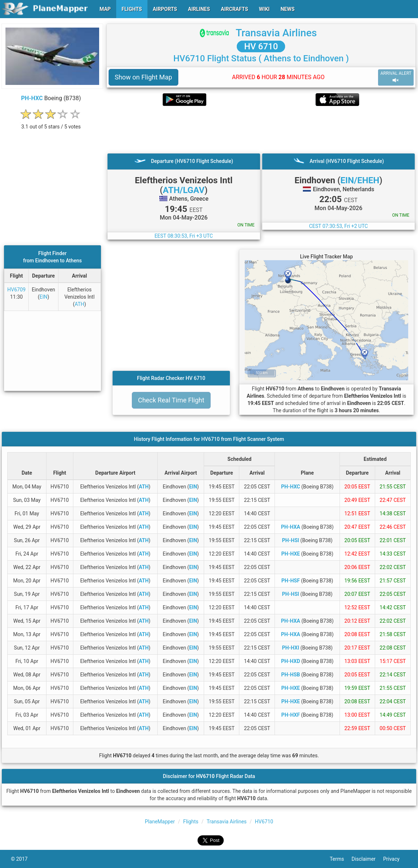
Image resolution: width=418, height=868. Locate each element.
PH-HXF (291, 715)
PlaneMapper (160, 822)
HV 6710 (261, 46)
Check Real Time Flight (171, 400)
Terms (341, 859)
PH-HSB (291, 675)
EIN (44, 297)
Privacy (395, 859)
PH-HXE (291, 554)
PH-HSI (291, 540)
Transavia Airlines (276, 33)
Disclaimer (367, 859)
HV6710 (264, 822)
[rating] (51, 123)
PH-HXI (290, 648)
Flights (191, 822)
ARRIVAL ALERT (396, 77)
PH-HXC (32, 98)
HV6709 (16, 290)
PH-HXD (291, 661)
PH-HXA (291, 527)
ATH (79, 304)
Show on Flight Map (143, 77)
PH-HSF (291, 581)
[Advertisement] (261, 130)
